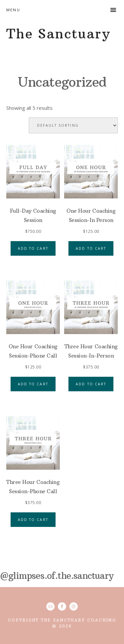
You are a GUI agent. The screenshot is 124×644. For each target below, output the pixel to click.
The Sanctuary (58, 34)
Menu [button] (13, 10)
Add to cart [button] (33, 248)
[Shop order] (73, 125)
